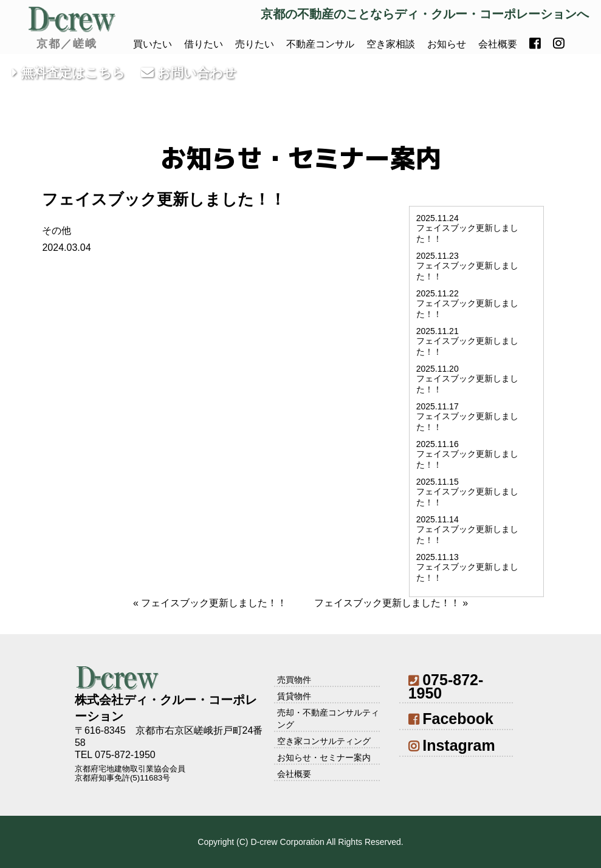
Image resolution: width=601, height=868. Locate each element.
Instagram (452, 745)
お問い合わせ (189, 73)
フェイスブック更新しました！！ (214, 603)
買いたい (153, 44)
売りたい (255, 44)
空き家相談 (391, 44)
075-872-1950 (446, 686)
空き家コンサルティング (324, 741)
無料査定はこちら (69, 73)
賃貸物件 (294, 696)
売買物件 (294, 680)
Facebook (451, 719)
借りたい (204, 44)
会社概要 (498, 44)
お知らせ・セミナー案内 (324, 757)
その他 (57, 231)
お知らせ (447, 44)
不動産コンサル (320, 44)
